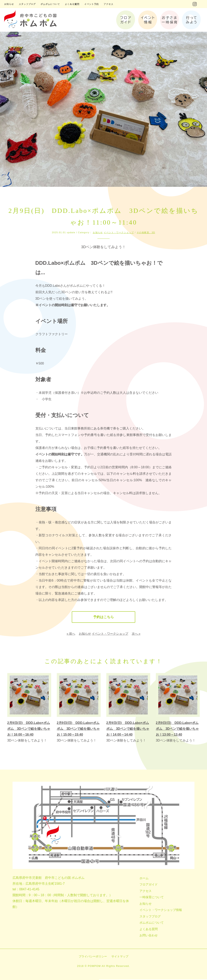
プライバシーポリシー (93, 957)
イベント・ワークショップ (119, 232)
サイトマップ (120, 957)
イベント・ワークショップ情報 (161, 910)
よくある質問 (149, 930)
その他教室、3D (146, 232)
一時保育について (152, 898)
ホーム (144, 879)
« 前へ (71, 634)
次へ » (136, 634)
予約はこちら (103, 617)
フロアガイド (149, 885)
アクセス (146, 891)
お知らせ (98, 232)
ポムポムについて (152, 923)
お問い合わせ (149, 936)
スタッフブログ (150, 917)
